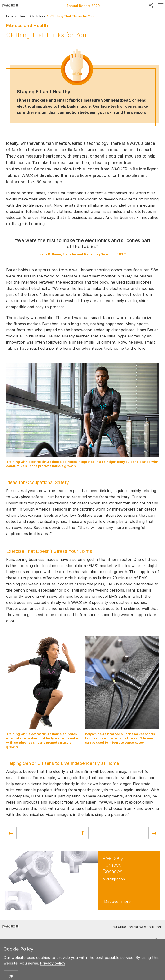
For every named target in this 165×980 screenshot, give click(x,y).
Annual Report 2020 (83, 6)
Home (9, 16)
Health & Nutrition (32, 16)
